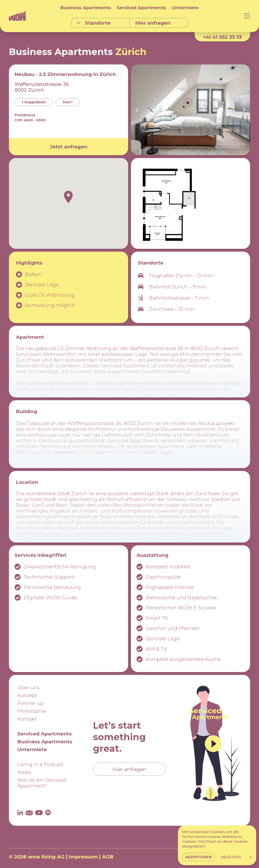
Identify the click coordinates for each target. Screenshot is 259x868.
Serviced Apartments (141, 8)
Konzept (27, 695)
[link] (250, 858)
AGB (108, 857)
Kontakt (27, 719)
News (24, 772)
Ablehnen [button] (231, 858)
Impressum (83, 857)
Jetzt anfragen (69, 147)
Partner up (30, 703)
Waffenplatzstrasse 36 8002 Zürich (42, 87)
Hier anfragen (129, 769)
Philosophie (32, 711)
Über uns (28, 687)
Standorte (93, 23)
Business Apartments (86, 8)
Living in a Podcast (41, 764)
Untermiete (185, 8)
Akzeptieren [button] (199, 858)
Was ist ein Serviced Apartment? (42, 783)
